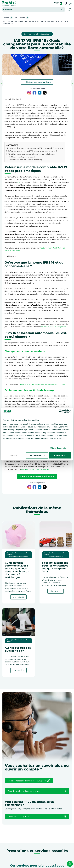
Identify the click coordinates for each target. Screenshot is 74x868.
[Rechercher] (62, 10)
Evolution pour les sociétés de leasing (27, 160)
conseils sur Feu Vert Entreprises (35, 469)
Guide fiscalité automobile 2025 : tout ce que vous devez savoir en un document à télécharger (17, 570)
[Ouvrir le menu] (70, 10)
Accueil (6, 18)
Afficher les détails (58, 448)
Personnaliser (37, 455)
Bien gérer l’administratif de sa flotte (37, 34)
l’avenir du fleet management (54, 327)
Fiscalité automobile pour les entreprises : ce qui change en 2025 (55, 567)
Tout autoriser (60, 455)
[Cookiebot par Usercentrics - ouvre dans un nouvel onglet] (60, 411)
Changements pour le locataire (24, 157)
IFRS (19, 182)
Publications (19, 18)
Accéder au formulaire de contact (37, 791)
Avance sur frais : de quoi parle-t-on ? (18, 649)
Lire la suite (20, 598)
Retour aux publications (37, 82)
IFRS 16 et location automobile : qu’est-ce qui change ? (32, 154)
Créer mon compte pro (37, 816)
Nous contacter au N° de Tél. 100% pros (29, 781)
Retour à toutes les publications (37, 476)
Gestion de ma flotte (56, 557)
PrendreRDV (56, 3)
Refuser (14, 455)
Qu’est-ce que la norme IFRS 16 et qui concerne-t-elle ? (32, 151)
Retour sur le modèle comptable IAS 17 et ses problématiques (35, 148)
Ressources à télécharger (19, 557)
